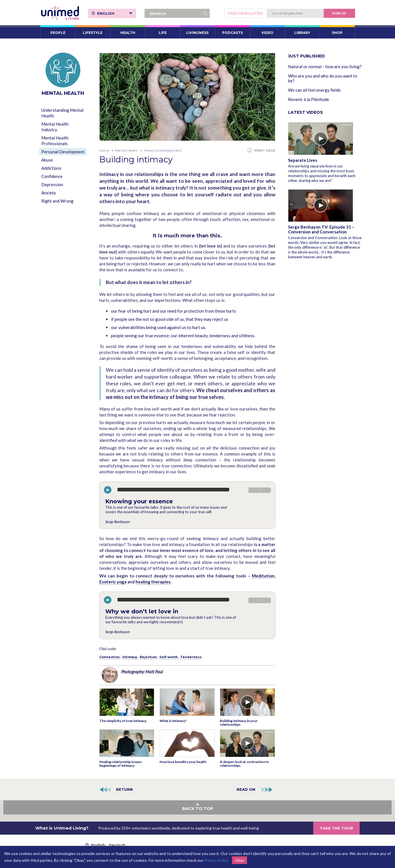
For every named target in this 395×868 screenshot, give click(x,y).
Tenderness (191, 657)
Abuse (47, 160)
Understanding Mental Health (62, 113)
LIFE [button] (163, 33)
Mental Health (126, 150)
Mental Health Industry (55, 127)
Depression (52, 184)
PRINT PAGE (261, 150)
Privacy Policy (216, 860)
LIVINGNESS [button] (197, 33)
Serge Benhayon (118, 522)
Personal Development (63, 152)
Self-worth (168, 657)
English (115, 13)
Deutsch (117, 845)
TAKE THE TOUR (336, 828)
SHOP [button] (337, 33)
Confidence (52, 176)
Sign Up (339, 13)
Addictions (51, 168)
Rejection (148, 657)
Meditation (263, 576)
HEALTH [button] (128, 33)
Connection (110, 657)
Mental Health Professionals (55, 141)
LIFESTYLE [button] (93, 33)
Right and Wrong (57, 201)
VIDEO (267, 33)
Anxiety (49, 193)
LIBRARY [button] (302, 33)
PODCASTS (232, 33)
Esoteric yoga (113, 582)
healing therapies (153, 582)
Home (104, 150)
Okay (240, 860)
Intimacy (130, 657)
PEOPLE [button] (58, 33)
